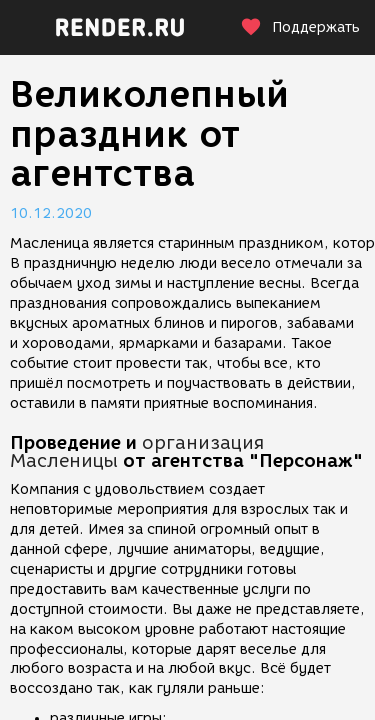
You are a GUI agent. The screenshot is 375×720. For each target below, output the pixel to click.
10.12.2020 (51, 213)
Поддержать (300, 27)
